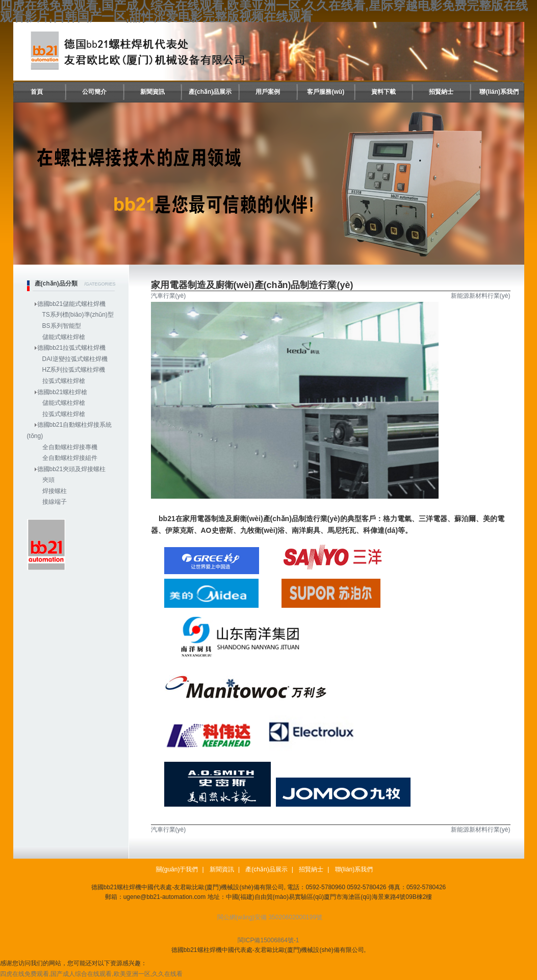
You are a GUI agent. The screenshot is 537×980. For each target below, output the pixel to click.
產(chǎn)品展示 (210, 92)
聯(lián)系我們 (499, 92)
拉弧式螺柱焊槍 (64, 381)
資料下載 (383, 92)
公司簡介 (94, 92)
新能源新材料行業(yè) (481, 296)
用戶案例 (268, 92)
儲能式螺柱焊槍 (64, 337)
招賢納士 (441, 92)
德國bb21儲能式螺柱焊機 (72, 304)
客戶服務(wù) (326, 92)
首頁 (37, 92)
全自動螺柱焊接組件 (70, 458)
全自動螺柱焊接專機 (70, 447)
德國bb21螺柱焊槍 (62, 392)
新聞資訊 (152, 92)
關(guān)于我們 (177, 869)
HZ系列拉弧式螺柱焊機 (74, 370)
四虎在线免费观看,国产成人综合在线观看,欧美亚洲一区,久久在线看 (91, 974)
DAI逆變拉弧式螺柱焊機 (75, 359)
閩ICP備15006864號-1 (268, 940)
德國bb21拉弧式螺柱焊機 (72, 348)
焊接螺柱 (55, 491)
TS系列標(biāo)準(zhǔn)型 (78, 315)
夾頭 (48, 480)
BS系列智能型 (62, 326)
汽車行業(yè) (169, 296)
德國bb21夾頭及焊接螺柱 (72, 469)
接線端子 (55, 502)
